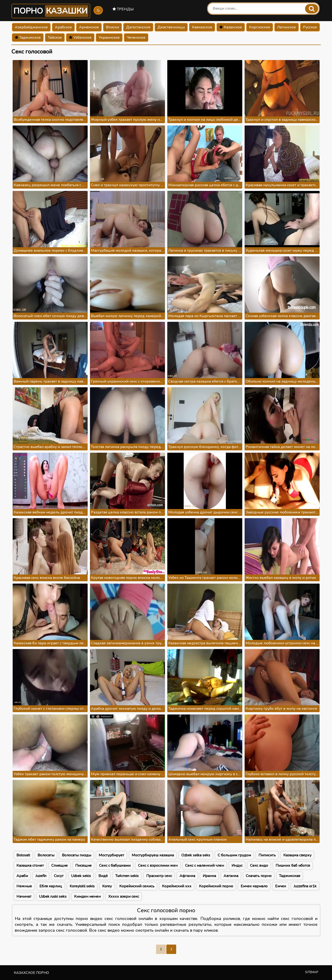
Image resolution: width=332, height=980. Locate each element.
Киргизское (260, 27)
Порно (51, 11)
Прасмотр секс (159, 876)
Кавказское (202, 27)
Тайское (55, 38)
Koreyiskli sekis (82, 886)
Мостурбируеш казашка (153, 855)
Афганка (187, 876)
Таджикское (28, 38)
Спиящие (60, 866)
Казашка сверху (297, 855)
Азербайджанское (31, 27)
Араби (22, 876)
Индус (237, 866)
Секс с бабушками (115, 866)
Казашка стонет (30, 866)
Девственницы (171, 27)
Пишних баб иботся (293, 866)
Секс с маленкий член (205, 866)
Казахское (231, 27)
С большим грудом (234, 855)
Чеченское (136, 38)
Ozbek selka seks (196, 855)
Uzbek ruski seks (53, 896)
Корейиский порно (216, 886)
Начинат (24, 896)
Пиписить (267, 855)
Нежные (24, 886)
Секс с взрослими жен (158, 866)
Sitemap (312, 972)
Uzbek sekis (81, 876)
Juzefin (41, 876)
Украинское (109, 38)
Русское (310, 27)
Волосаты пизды (76, 855)
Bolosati (23, 855)
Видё (103, 876)
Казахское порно (31, 973)
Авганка (231, 876)
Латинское (287, 27)
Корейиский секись (137, 886)
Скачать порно (259, 876)
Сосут (59, 876)
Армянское (89, 27)
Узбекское (80, 38)
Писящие (83, 866)
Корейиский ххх (177, 886)
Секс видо (259, 866)
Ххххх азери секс (124, 896)
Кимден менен (87, 896)
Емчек (281, 886)
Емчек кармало (254, 886)
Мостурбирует (111, 855)
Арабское (63, 27)
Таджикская (290, 876)
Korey (107, 886)
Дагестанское (138, 27)
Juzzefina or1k (305, 886)
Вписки (112, 27)
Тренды (123, 9)
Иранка (209, 876)
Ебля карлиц (51, 886)
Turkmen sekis (127, 876)
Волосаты (46, 855)
